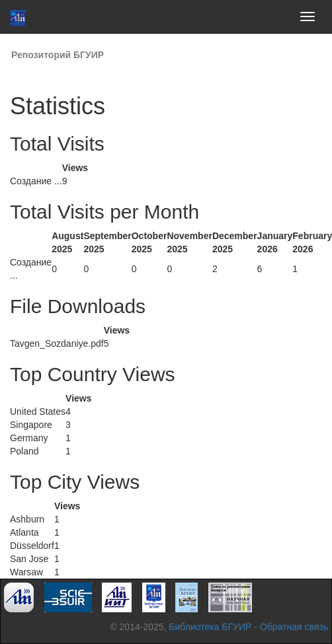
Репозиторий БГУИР (58, 55)
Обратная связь (294, 627)
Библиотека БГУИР (210, 627)
